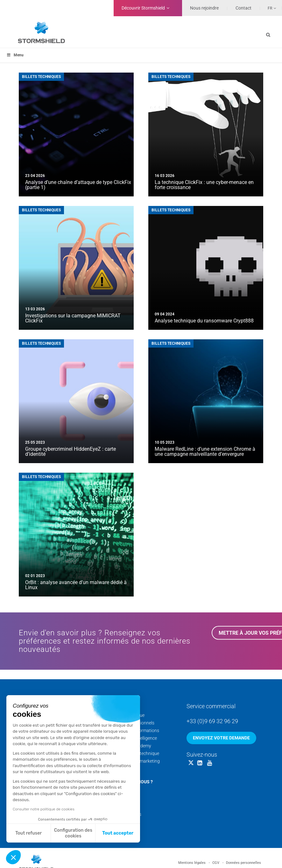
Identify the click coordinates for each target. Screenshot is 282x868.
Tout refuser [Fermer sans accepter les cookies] (28, 833)
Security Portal (123, 769)
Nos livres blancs (125, 814)
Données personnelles (243, 863)
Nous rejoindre (204, 8)
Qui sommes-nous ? (130, 782)
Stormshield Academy (130, 746)
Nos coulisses (122, 799)
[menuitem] (268, 8)
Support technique (126, 715)
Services (119, 706)
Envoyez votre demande (221, 738)
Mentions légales (192, 863)
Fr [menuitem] (270, 8)
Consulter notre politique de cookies (44, 809)
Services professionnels (131, 723)
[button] (13, 857)
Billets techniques (41, 77)
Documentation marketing (134, 761)
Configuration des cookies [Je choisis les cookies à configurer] (73, 833)
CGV (216, 863)
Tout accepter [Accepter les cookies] (118, 833)
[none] (268, 8)
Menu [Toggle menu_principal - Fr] (15, 55)
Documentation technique (134, 753)
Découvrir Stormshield (143, 8)
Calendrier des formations (134, 730)
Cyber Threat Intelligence (133, 738)
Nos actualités (122, 807)
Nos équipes (120, 791)
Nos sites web (122, 822)
